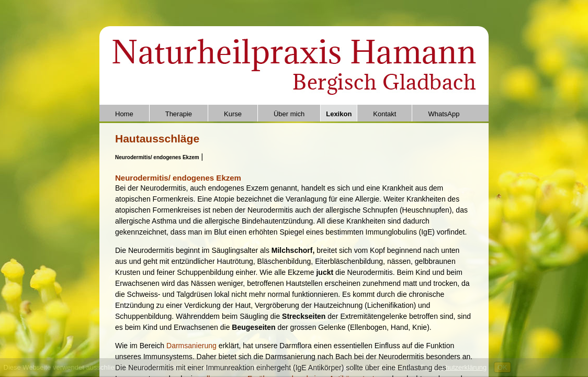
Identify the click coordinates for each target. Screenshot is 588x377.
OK (502, 367)
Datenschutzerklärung (454, 367)
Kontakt (385, 114)
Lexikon (339, 114)
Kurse (233, 114)
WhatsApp (444, 114)
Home (124, 114)
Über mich (289, 114)
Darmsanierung (193, 346)
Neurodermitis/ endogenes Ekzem (157, 157)
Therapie (179, 114)
